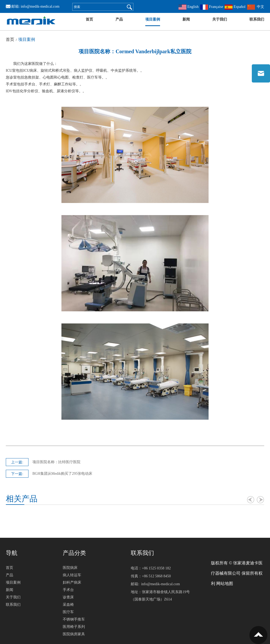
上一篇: (17, 462)
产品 (119, 19)
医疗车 (68, 612)
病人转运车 (72, 575)
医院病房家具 (74, 634)
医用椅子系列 (74, 627)
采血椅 (68, 605)
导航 (12, 553)
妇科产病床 (72, 582)
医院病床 (70, 568)
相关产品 (22, 499)
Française (212, 7)
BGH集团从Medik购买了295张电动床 (62, 474)
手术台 (68, 590)
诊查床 (68, 597)
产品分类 (74, 553)
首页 (89, 19)
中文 (256, 7)
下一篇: (17, 474)
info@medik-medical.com (40, 6)
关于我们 (220, 19)
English (189, 7)
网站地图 (225, 584)
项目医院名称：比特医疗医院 (56, 462)
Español (235, 7)
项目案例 (153, 19)
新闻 (186, 19)
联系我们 (257, 19)
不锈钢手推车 (74, 619)
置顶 (258, 635)
